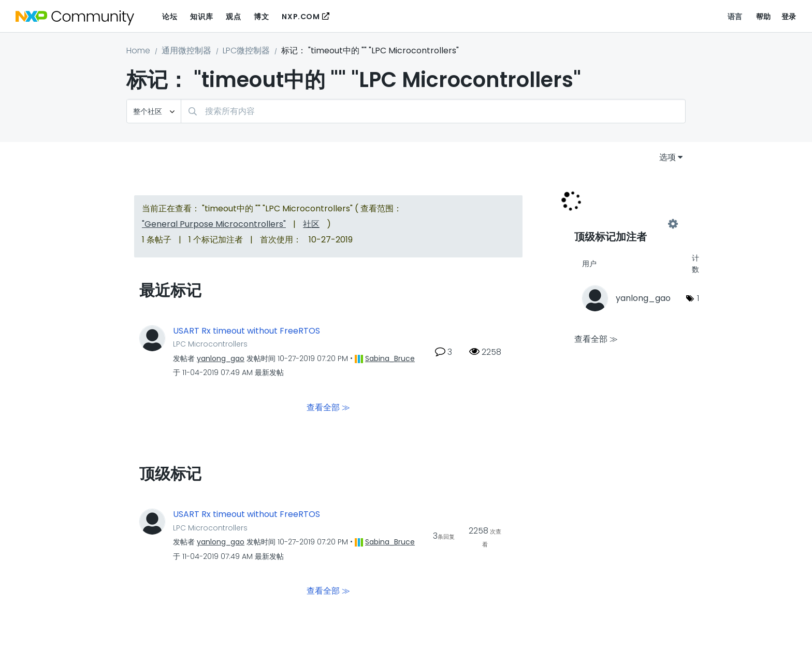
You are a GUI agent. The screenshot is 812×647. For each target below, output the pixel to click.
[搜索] (433, 111)
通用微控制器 (186, 51)
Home (138, 51)
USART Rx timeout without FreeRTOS (247, 331)
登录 (789, 17)
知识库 (201, 17)
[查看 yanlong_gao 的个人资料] (221, 358)
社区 (311, 224)
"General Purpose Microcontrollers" (214, 224)
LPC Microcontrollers (210, 344)
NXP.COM (301, 17)
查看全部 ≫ (328, 407)
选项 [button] (668, 157)
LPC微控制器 (246, 51)
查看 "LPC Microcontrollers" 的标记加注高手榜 (624, 224)
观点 (233, 17)
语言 (735, 17)
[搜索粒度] (154, 111)
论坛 (170, 17)
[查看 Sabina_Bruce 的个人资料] (390, 358)
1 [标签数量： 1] (698, 298)
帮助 (764, 17)
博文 (261, 17)
